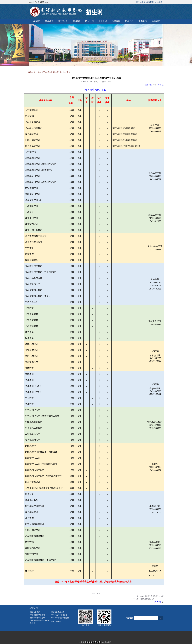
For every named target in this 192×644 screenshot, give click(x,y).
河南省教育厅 (35, 612)
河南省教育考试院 (58, 612)
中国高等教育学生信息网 (60, 618)
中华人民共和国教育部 (59, 615)
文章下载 (148, 85)
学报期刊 (150, 2)
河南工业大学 (56, 622)
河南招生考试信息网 (37, 618)
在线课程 (159, 2)
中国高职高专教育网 (37, 615)
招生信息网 (141, 2)
